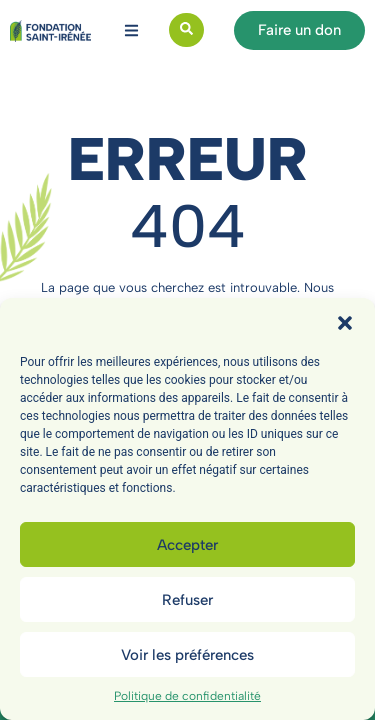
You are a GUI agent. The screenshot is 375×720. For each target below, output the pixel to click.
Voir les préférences (187, 655)
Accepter (187, 545)
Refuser (187, 600)
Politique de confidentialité (187, 696)
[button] (345, 323)
